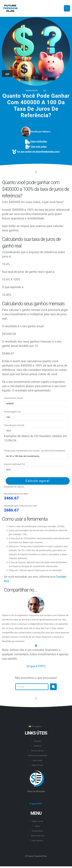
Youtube (37, 741)
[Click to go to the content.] (36, 172)
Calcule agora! (38, 481)
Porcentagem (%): (12, 412)
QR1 (45, 91)
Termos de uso (37, 751)
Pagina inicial (32, 91)
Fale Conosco (37, 841)
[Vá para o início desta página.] (36, 698)
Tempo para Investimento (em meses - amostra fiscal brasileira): (35, 451)
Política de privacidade (37, 755)
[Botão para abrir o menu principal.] (67, 8)
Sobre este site (37, 836)
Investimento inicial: (14, 398)
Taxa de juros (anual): (14, 425)
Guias (37, 826)
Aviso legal (37, 760)
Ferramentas (37, 831)
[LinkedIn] (36, 646)
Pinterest (37, 746)
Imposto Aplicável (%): (15, 464)
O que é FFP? (36, 666)
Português (35, 726)
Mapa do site (37, 765)
